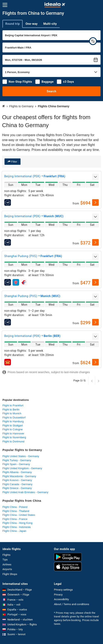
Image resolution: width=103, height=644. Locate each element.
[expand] (95, 177)
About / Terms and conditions (72, 604)
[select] (95, 202)
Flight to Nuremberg (14, 437)
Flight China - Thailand (16, 511)
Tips (5, 560)
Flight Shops (10, 574)
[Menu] (5, 5)
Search (52, 91)
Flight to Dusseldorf (14, 417)
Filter (14, 162)
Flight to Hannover (13, 433)
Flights (6, 555)
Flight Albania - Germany (17, 472)
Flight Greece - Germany (17, 488)
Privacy (58, 595)
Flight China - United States (19, 515)
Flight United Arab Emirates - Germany (25, 492)
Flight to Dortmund (13, 441)
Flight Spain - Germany (16, 464)
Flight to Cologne (13, 429)
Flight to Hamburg (13, 421)
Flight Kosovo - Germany (17, 480)
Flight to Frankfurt (13, 405)
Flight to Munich (12, 413)
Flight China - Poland (15, 507)
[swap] (93, 41)
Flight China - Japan (14, 531)
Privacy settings (63, 590)
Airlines (7, 564)
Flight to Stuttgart (13, 425)
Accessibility (61, 599)
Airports (7, 569)
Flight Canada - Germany (17, 484)
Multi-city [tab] (50, 24)
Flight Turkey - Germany (17, 460)
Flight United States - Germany (21, 456)
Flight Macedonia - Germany (19, 476)
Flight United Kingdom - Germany (22, 468)
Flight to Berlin (11, 410)
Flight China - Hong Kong (17, 523)
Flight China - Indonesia (17, 527)
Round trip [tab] (13, 24)
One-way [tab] (31, 24)
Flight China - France (15, 519)
